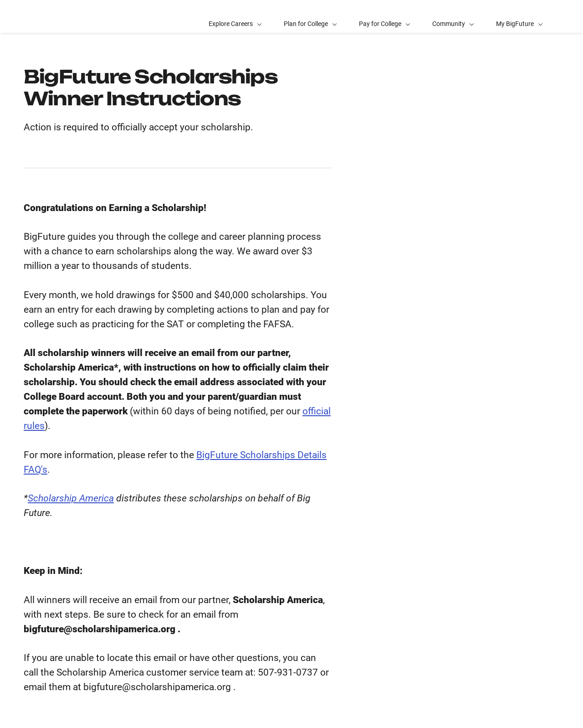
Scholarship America (71, 498)
